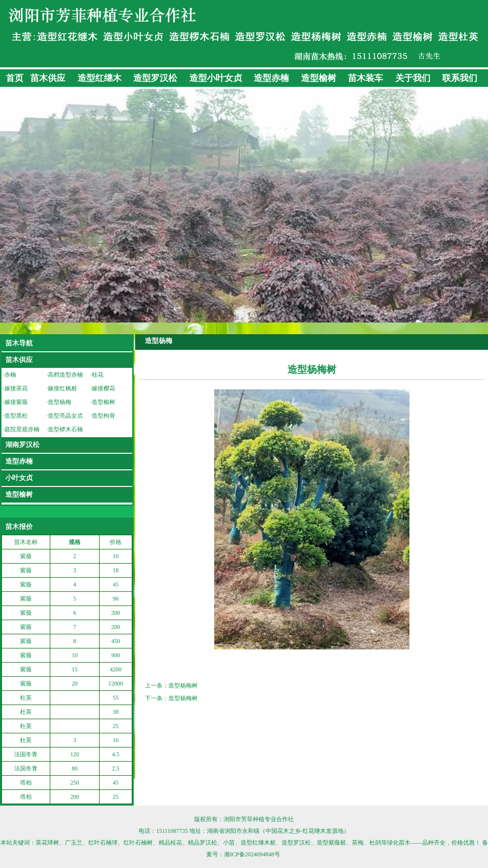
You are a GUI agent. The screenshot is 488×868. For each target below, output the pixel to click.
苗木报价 (19, 527)
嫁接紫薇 (16, 402)
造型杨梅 (60, 402)
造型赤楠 (271, 78)
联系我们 (460, 78)
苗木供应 (48, 78)
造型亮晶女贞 (65, 416)
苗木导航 (19, 343)
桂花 (98, 375)
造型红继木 (100, 78)
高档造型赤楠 (65, 375)
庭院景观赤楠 (22, 429)
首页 (15, 78)
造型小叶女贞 (216, 78)
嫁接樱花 (103, 388)
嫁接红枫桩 (62, 388)
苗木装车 (366, 78)
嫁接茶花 (16, 388)
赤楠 (10, 375)
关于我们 (413, 78)
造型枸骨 (103, 416)
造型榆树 (319, 78)
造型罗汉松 (155, 78)
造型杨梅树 (183, 686)
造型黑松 (16, 416)
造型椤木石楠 (65, 429)
